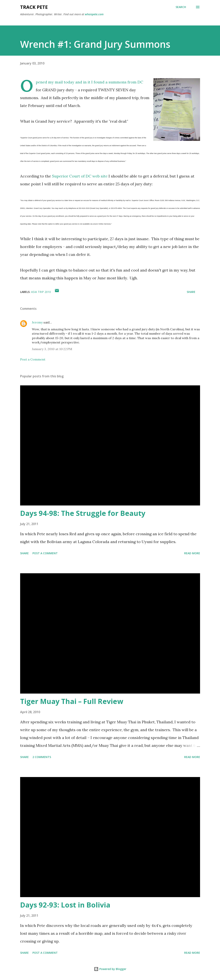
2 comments (42, 757)
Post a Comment (33, 359)
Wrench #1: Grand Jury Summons (95, 44)
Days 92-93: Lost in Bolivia (65, 905)
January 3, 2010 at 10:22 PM (52, 349)
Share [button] (191, 292)
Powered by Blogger (110, 969)
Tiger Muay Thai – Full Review (72, 701)
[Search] (181, 7)
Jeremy (37, 322)
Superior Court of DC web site (80, 176)
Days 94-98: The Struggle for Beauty (83, 513)
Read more (192, 553)
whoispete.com (94, 14)
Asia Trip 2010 (41, 292)
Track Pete (34, 7)
